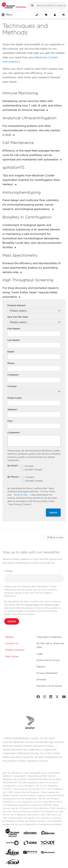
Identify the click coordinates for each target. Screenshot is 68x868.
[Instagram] (45, 697)
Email (11, 352)
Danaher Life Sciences (49, 686)
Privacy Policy (48, 491)
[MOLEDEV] (30, 853)
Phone (11, 363)
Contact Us (12, 643)
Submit (53, 512)
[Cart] (46, 15)
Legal (40, 654)
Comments (14, 433)
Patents (41, 667)
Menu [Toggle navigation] (7, 15)
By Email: (13, 466)
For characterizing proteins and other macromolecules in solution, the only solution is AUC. (31, 130)
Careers (9, 637)
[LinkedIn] (51, 697)
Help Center (12, 656)
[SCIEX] (12, 863)
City (11, 421)
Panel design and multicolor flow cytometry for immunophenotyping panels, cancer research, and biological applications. (31, 205)
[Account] (55, 15)
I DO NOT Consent (33, 470)
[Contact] (37, 15)
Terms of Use (21, 495)
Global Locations (15, 650)
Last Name (14, 340)
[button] (32, 5)
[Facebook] (38, 697)
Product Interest (17, 306)
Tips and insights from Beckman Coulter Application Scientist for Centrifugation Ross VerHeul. (31, 180)
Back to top (55, 537)
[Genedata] (12, 844)
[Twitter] (57, 697)
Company (14, 375)
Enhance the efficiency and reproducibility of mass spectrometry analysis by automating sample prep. (32, 268)
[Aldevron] (48, 834)
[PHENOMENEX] (48, 853)
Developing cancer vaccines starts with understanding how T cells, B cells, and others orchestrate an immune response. (32, 105)
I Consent (29, 466)
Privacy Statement (47, 673)
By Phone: (14, 477)
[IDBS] (30, 844)
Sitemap (41, 679)
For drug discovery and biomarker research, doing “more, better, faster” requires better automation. (31, 292)
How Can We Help (18, 317)
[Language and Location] (64, 15)
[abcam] (30, 834)
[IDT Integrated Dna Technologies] (48, 844)
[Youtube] (64, 697)
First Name (14, 329)
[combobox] (47, 5)
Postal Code (15, 398)
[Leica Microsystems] (12, 853)
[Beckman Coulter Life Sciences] (14, 5)
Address (13, 410)
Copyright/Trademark (49, 637)
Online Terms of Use (48, 660)
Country (13, 386)
